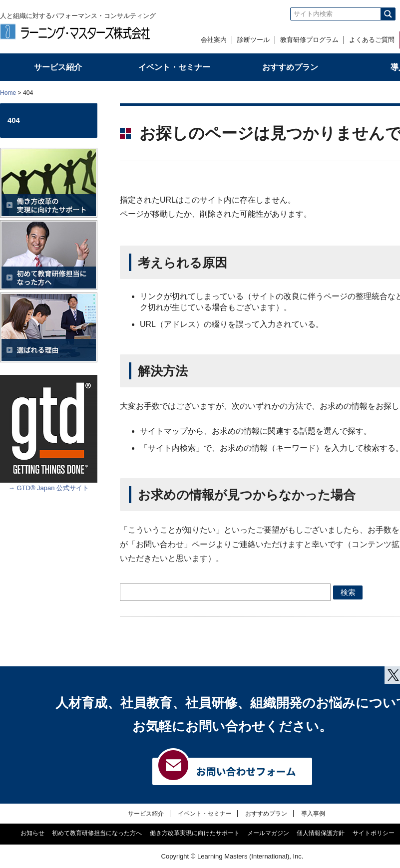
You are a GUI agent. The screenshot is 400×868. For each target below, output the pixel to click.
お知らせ (32, 833)
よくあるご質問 (372, 40)
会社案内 (214, 40)
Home (8, 93)
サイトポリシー (374, 833)
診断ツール (253, 40)
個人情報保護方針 (321, 833)
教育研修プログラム (309, 40)
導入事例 (313, 813)
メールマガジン (268, 833)
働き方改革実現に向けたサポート (195, 833)
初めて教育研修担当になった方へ (97, 833)
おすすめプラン (266, 813)
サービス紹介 (146, 813)
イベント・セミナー (205, 813)
